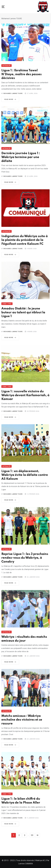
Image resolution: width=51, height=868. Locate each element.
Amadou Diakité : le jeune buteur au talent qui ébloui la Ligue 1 (23, 312)
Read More (11, 99)
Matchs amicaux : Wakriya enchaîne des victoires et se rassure (22, 720)
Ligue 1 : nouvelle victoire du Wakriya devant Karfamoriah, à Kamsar (25, 395)
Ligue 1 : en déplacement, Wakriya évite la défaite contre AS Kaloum (25, 475)
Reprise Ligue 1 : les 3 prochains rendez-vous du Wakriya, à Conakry (25, 558)
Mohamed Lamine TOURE (13, 93)
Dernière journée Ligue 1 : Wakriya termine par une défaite (21, 157)
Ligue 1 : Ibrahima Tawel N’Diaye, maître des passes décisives (21, 74)
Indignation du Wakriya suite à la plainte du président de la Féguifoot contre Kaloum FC (25, 240)
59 (32, 835)
